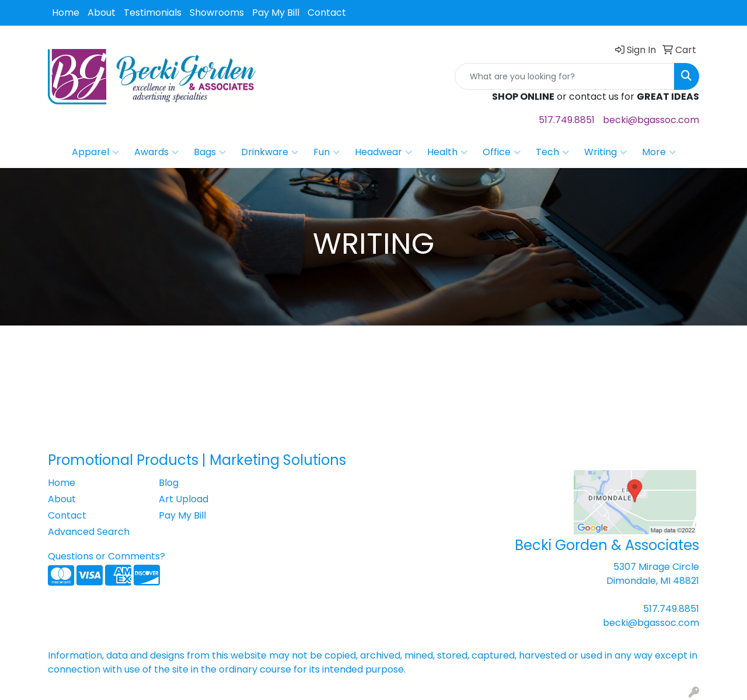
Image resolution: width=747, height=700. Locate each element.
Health (447, 152)
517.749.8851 (567, 120)
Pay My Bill (276, 13)
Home (66, 13)
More (659, 152)
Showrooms (217, 13)
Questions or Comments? (107, 556)
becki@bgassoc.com (651, 120)
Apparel (95, 152)
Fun (327, 152)
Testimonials (153, 13)
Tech (552, 152)
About (102, 13)
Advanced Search (89, 532)
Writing (605, 152)
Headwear (383, 152)
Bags (210, 152)
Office (502, 152)
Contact (327, 13)
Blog (169, 483)
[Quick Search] (565, 76)
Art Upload (184, 499)
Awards (156, 152)
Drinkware (270, 152)
